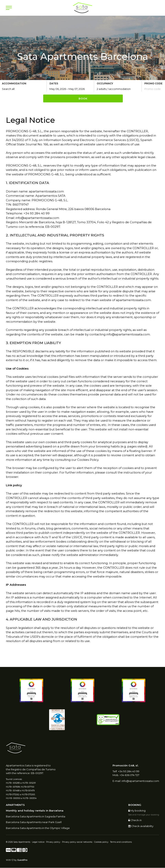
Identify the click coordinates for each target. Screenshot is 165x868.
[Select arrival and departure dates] (72, 89)
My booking (137, 811)
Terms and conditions (121, 842)
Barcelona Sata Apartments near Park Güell (34, 822)
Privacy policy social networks (77, 842)
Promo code (153, 84)
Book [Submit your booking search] (83, 99)
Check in (135, 821)
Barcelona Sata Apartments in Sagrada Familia (36, 817)
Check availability (141, 826)
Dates (54, 84)
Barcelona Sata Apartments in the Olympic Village (38, 828)
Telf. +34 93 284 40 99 (126, 771)
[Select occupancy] (119, 89)
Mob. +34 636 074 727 (126, 775)
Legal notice (38, 842)
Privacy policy (53, 842)
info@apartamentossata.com (140, 781)
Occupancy (105, 84)
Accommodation (14, 84)
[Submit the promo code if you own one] (154, 89)
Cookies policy (101, 842)
